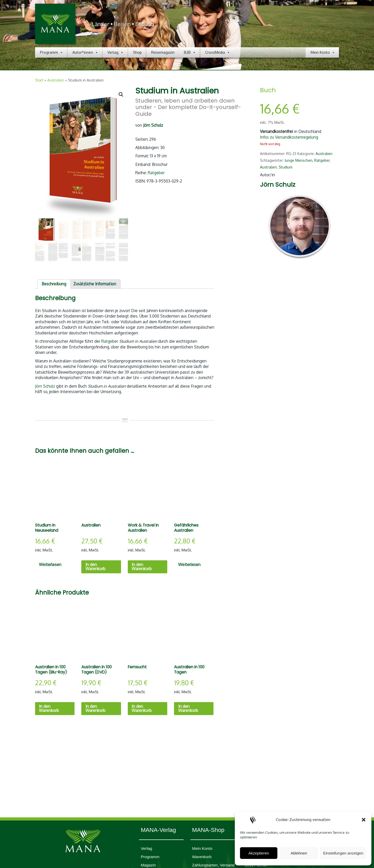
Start (39, 80)
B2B (190, 52)
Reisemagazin (163, 52)
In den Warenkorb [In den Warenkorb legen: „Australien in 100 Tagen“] (188, 708)
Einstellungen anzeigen (343, 853)
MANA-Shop (208, 830)
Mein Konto (323, 52)
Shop (137, 52)
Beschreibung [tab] (54, 284)
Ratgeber (156, 173)
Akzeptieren (259, 853)
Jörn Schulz (45, 386)
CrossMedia (218, 52)
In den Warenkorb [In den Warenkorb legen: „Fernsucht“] (142, 708)
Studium (286, 167)
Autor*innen (85, 52)
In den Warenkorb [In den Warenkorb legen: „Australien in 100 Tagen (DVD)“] (95, 708)
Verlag (116, 52)
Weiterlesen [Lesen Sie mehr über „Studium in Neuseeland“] (50, 564)
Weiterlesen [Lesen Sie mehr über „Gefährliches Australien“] (189, 564)
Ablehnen (299, 853)
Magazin (148, 865)
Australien (56, 80)
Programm (52, 52)
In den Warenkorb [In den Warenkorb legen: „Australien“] (95, 566)
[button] (364, 820)
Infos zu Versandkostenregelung (289, 137)
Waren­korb (202, 857)
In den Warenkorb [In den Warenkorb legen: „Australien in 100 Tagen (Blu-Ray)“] (49, 708)
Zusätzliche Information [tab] (95, 284)
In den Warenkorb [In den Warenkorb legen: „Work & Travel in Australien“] (142, 566)
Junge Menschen (299, 160)
